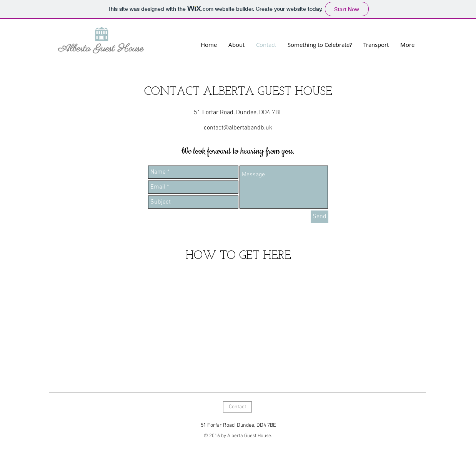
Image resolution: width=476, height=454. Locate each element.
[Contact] (237, 407)
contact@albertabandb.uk (238, 128)
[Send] (320, 217)
